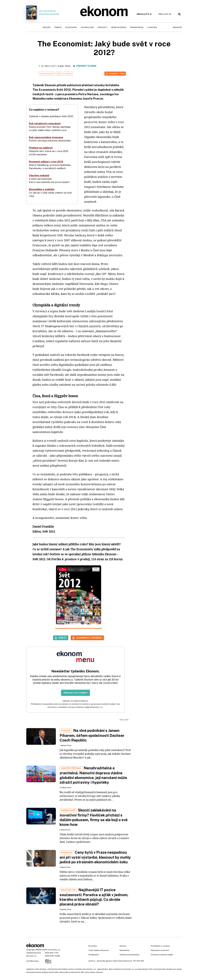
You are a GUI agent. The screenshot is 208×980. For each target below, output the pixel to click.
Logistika (152, 27)
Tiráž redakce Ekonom (99, 950)
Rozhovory (71, 27)
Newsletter (125, 950)
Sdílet (63, 638)
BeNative (177, 27)
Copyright (31, 950)
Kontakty (93, 946)
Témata (58, 27)
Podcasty (103, 27)
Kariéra (123, 946)
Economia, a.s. (54, 950)
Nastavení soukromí (160, 950)
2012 (59, 74)
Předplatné (94, 955)
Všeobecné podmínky (129, 955)
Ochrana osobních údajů (162, 955)
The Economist (47, 74)
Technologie (87, 27)
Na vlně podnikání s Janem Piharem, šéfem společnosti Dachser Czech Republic (92, 735)
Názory (47, 27)
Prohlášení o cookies (160, 946)
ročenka (68, 74)
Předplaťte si (144, 14)
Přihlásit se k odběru (75, 693)
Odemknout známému (89, 638)
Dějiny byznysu (119, 27)
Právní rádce (137, 27)
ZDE (101, 707)
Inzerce (92, 961)
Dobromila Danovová (122, 961)
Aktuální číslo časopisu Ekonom (43, 13)
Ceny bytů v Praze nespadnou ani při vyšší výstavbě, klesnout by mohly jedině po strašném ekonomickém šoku (95, 857)
